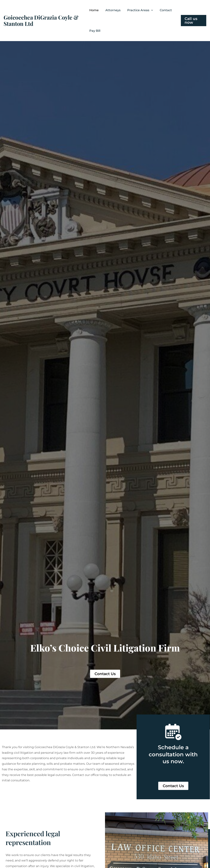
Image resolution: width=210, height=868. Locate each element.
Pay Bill (95, 31)
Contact (166, 10)
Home (94, 10)
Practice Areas (140, 10)
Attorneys (113, 10)
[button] (151, 10)
